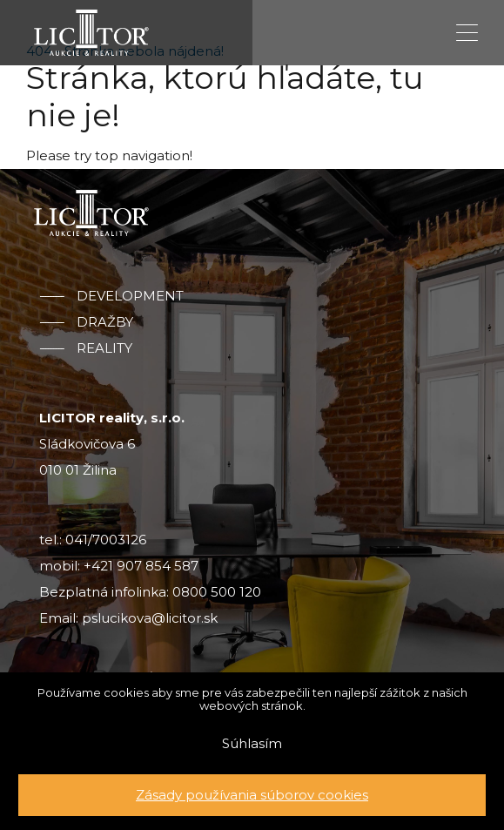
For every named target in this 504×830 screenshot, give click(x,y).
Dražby (105, 322)
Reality (104, 348)
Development (130, 296)
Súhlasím (252, 743)
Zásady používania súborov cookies (252, 795)
